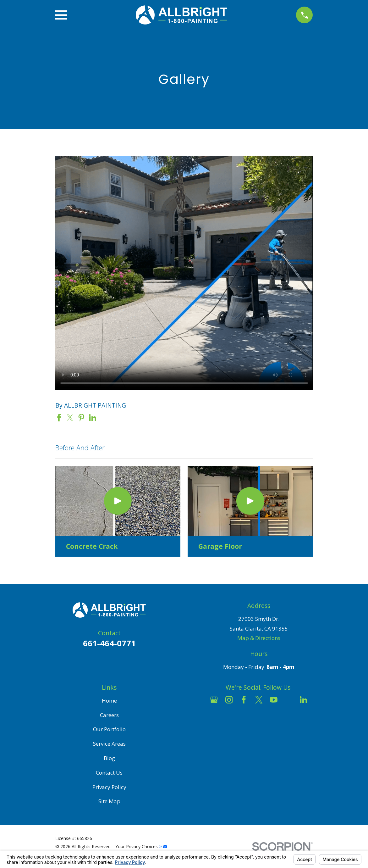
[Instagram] (229, 700)
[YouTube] (274, 700)
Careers (109, 715)
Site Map (109, 801)
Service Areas (109, 744)
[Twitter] (259, 700)
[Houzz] (289, 700)
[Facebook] (244, 700)
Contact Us (109, 773)
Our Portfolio (109, 729)
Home (109, 701)
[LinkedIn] (304, 700)
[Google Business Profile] (214, 700)
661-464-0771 (109, 643)
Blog (109, 758)
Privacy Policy (109, 787)
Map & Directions (259, 638)
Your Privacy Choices (141, 846)
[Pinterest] (259, 715)
